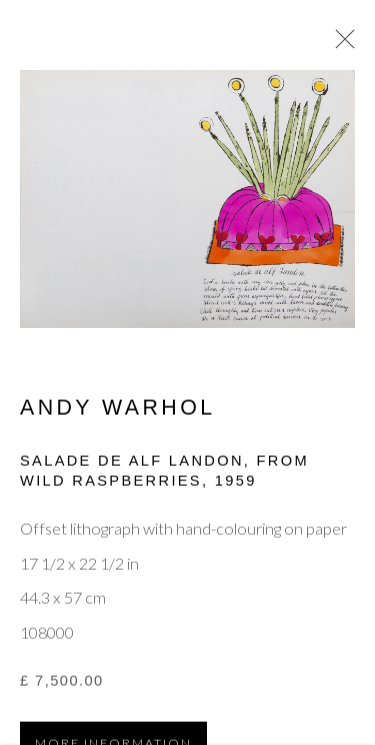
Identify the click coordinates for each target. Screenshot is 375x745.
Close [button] (340, 45)
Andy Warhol (117, 410)
